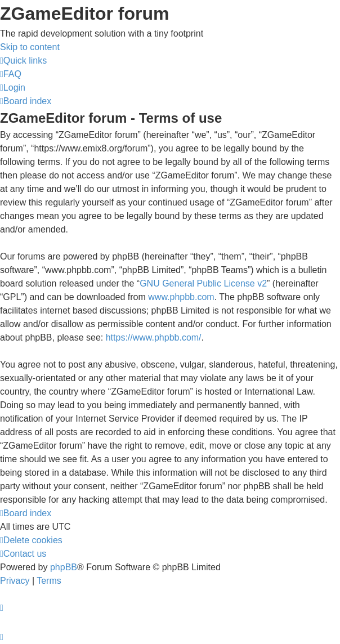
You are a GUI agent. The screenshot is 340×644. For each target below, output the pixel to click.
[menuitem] (11, 74)
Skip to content (30, 47)
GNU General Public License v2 (203, 283)
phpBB (64, 567)
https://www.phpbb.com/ (154, 337)
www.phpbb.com (181, 297)
